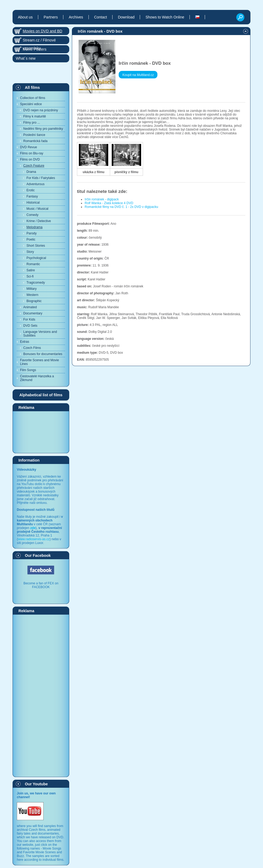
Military (32, 289)
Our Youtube (36, 784)
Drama (31, 172)
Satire (31, 270)
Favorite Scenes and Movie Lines (39, 362)
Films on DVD (30, 159)
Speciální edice (31, 104)
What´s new (26, 58)
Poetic (31, 239)
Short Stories (36, 246)
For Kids (29, 319)
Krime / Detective (39, 221)
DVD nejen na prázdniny (41, 110)
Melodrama (34, 227)
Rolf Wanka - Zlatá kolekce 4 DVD (109, 203)
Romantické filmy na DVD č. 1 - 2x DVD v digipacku (121, 207)
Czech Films (32, 348)
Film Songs (28, 370)
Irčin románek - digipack (102, 199)
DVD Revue (28, 147)
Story (30, 252)
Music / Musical (37, 209)
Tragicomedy (36, 283)
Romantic (33, 264)
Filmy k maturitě (35, 116)
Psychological (36, 258)
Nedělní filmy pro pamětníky (43, 129)
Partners (51, 17)
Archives (76, 17)
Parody (32, 233)
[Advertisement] (41, 432)
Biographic (34, 301)
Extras (25, 342)
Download (126, 17)
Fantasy (32, 196)
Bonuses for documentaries (43, 354)
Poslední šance (34, 135)
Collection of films (33, 98)
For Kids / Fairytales (41, 178)
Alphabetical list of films (41, 395)
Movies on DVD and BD (42, 31)
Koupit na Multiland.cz (138, 75)
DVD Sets (30, 326)
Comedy (32, 215)
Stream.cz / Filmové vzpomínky (39, 41)
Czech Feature (34, 166)
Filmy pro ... (32, 123)
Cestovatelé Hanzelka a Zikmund (37, 378)
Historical (33, 203)
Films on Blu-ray (32, 153)
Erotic (31, 190)
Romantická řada (35, 141)
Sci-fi (30, 276)
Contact (100, 17)
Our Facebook (38, 555)
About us (25, 17)
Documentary (33, 313)
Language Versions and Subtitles (40, 334)
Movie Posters (35, 49)
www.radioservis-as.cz (34, 539)
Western (32, 295)
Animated (30, 307)
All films (32, 87)
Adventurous (35, 184)
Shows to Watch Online (165, 17)
